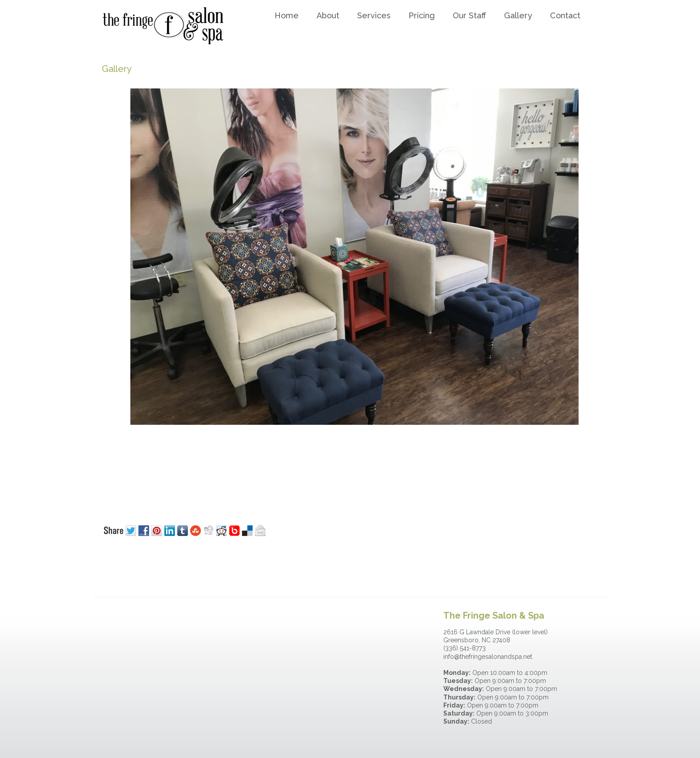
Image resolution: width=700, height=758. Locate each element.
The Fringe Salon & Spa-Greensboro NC (170, 25)
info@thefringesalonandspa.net (488, 657)
